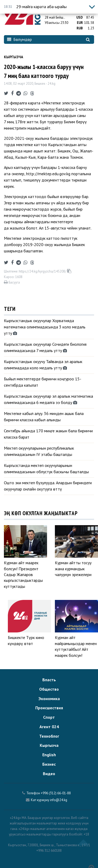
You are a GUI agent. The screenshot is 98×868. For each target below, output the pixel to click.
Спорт (49, 717)
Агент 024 (49, 727)
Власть (49, 680)
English (49, 755)
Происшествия (49, 708)
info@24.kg (59, 800)
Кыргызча (13, 57)
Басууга (12, 282)
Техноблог (49, 736)
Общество (49, 689)
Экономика (49, 699)
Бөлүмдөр (19, 39)
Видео (49, 774)
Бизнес (49, 764)
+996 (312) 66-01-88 (56, 793)
